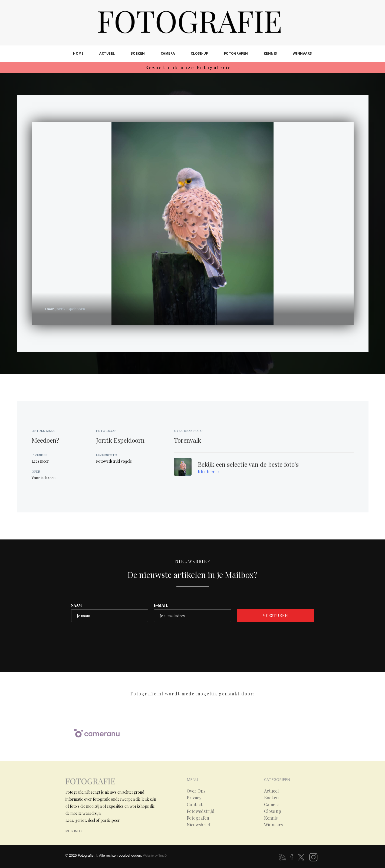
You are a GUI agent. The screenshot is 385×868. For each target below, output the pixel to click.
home (78, 53)
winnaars (302, 53)
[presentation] (112, 638)
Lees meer (40, 461)
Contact (195, 804)
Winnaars (273, 825)
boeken (138, 53)
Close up (273, 811)
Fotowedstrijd (201, 811)
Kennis (271, 818)
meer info (74, 831)
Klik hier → (209, 471)
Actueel (271, 791)
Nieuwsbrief (198, 825)
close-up (200, 53)
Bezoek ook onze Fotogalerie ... (193, 67)
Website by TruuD (155, 856)
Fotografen (198, 818)
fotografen (236, 53)
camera (168, 53)
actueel (107, 53)
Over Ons (196, 791)
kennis (270, 53)
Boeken (271, 798)
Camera (272, 804)
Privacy (194, 798)
